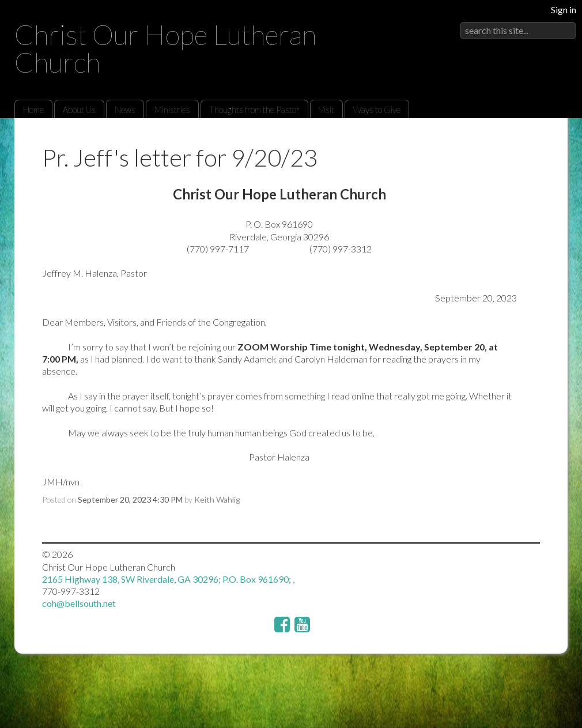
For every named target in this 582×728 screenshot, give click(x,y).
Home (33, 110)
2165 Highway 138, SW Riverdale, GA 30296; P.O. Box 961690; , (168, 579)
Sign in (564, 10)
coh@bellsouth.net (79, 603)
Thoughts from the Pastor (254, 110)
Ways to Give (377, 110)
